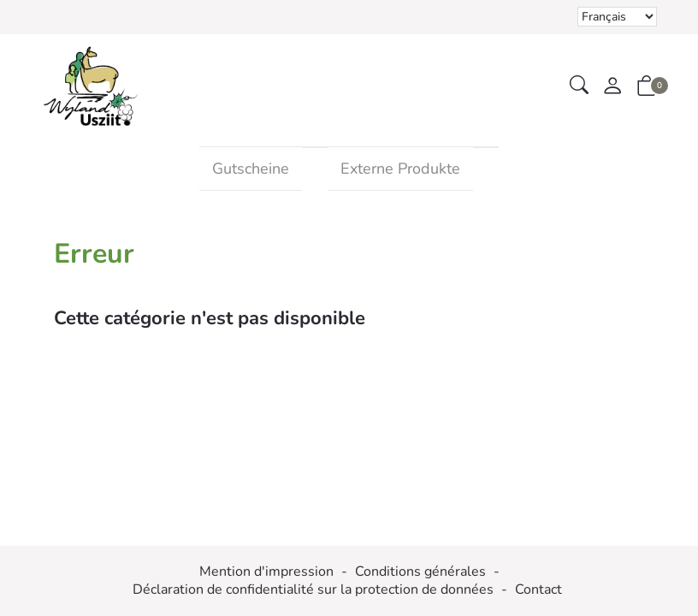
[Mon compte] (612, 87)
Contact (538, 590)
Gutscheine (251, 169)
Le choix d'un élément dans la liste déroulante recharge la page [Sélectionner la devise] (617, 17)
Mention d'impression (266, 572)
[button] (579, 86)
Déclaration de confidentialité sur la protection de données (313, 590)
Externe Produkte (400, 169)
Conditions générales (420, 572)
